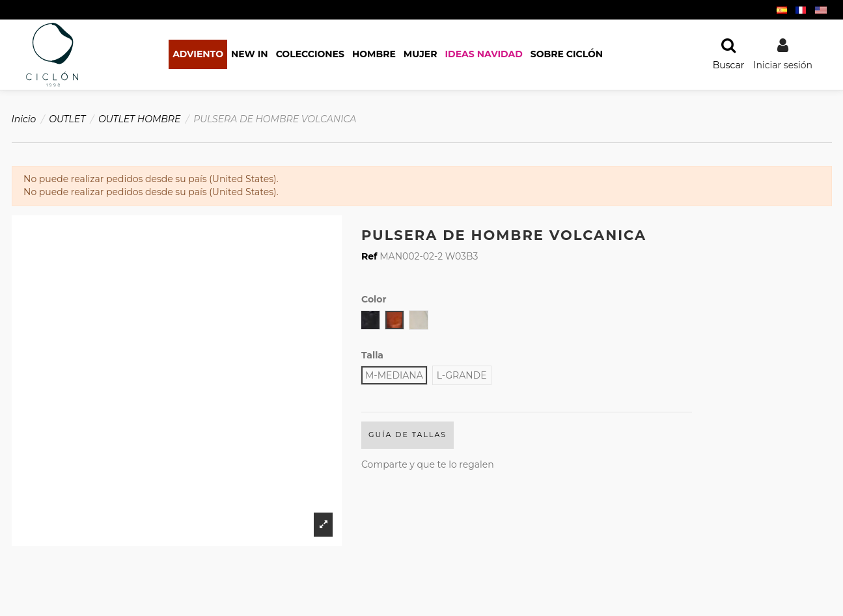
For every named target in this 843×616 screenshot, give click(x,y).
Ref (369, 256)
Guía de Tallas (408, 435)
